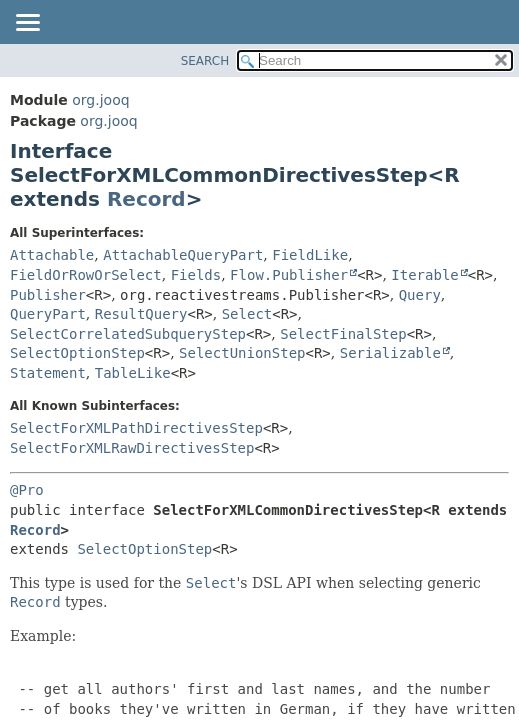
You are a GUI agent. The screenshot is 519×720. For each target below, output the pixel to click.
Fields (196, 275)
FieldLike (310, 255)
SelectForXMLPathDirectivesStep (136, 428)
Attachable (52, 255)
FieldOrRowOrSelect (86, 275)
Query (420, 295)
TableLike (133, 373)
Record (146, 199)
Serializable (390, 353)
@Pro (27, 490)
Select (247, 314)
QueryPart (48, 314)
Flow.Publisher (289, 275)
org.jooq (100, 100)
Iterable (424, 275)
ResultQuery (141, 314)
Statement (48, 373)
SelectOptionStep (77, 353)
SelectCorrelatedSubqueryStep (128, 334)
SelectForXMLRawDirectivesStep (132, 448)
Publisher (48, 295)
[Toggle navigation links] (27, 24)
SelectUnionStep (242, 353)
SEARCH (205, 61)
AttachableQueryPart (183, 255)
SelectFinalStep (343, 334)
